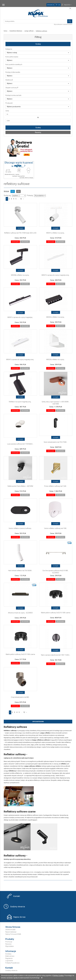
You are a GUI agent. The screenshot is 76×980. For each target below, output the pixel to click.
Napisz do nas (19, 917)
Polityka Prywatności (12, 963)
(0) (58, 5)
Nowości (8, 944)
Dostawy (8, 954)
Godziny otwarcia (18, 907)
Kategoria (9, 49)
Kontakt (17, 896)
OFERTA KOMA (10, 930)
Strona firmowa (13, 927)
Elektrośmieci (10, 956)
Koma (5, 31)
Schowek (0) (51, 5)
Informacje (11, 951)
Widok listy (18, 191)
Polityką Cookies (58, 976)
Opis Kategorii (38, 722)
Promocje (9, 942)
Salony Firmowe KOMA (13, 934)
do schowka (25, 242)
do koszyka (15, 242)
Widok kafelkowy (13, 191)
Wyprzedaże (9, 946)
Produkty (10, 939)
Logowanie (9, 961)
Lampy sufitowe (29, 31)
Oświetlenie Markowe (16, 31)
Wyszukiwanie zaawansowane (63, 24)
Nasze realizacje (11, 932)
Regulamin (9, 958)
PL (70, 8)
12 (21, 199)
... (18, 199)
